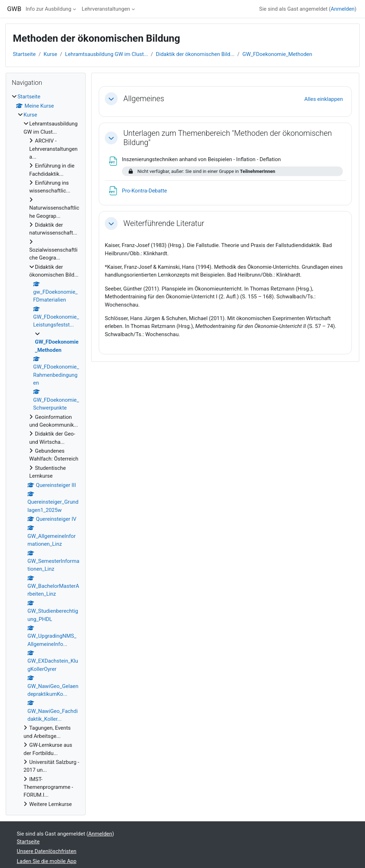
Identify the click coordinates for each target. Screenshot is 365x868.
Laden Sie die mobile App (47, 861)
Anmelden (343, 9)
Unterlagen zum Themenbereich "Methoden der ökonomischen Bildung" (228, 138)
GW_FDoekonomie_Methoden (277, 54)
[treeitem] (46, 450)
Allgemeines (144, 99)
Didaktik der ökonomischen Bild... (195, 54)
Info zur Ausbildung (48, 9)
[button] (111, 99)
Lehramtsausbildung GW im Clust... (107, 54)
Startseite (24, 54)
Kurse (50, 54)
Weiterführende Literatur (164, 223)
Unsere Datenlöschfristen (47, 851)
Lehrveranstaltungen (106, 9)
